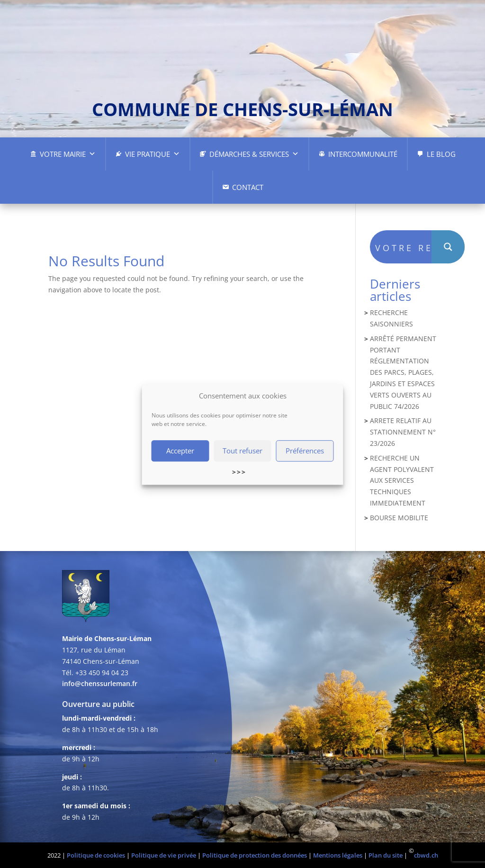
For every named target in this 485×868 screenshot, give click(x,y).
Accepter (180, 451)
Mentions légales (338, 855)
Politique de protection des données (255, 855)
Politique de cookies (96, 855)
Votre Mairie (68, 154)
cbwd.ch (426, 855)
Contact (248, 187)
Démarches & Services (254, 154)
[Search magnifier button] (448, 247)
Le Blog (441, 154)
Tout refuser (242, 451)
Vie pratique (153, 154)
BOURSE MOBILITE (399, 518)
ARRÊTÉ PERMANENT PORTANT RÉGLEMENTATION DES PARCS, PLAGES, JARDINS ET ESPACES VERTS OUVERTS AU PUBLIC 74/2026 (403, 372)
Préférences (305, 451)
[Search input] (404, 247)
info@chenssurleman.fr (100, 683)
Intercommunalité (363, 154)
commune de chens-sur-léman (242, 109)
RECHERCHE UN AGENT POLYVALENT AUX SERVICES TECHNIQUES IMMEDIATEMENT (402, 480)
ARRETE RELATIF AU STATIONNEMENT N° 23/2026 (403, 432)
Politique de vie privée (164, 855)
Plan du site (386, 855)
